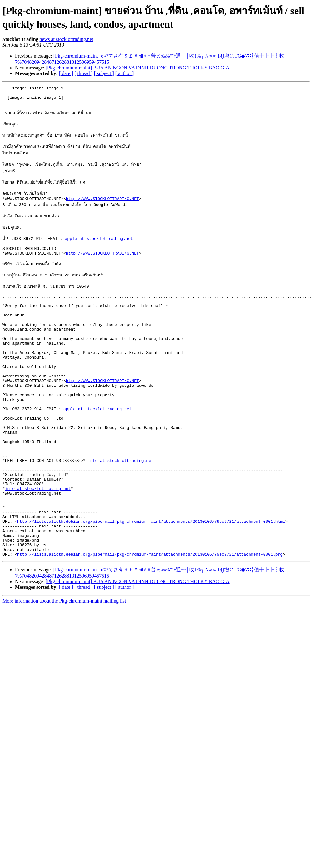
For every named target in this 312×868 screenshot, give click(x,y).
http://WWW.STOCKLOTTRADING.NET (102, 210)
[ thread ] (84, 73)
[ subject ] (104, 73)
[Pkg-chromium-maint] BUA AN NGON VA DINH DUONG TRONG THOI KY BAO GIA (138, 68)
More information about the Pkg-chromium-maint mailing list (64, 674)
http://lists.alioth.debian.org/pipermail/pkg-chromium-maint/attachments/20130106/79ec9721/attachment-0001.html (151, 588)
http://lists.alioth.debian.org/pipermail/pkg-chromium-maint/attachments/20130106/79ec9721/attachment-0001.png (150, 627)
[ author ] (125, 73)
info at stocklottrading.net (121, 515)
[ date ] (66, 73)
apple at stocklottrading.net (99, 252)
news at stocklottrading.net (67, 39)
